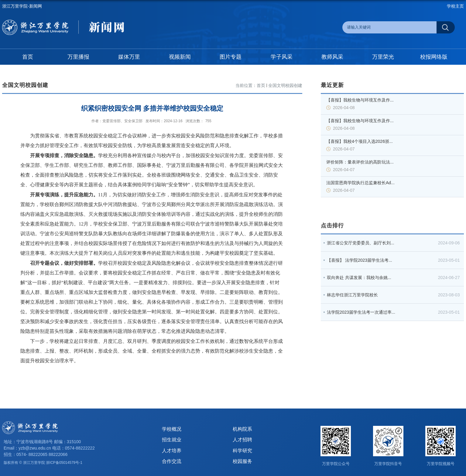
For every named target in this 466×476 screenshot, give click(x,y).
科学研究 (242, 451)
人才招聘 (242, 440)
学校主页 (455, 6)
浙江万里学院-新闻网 (22, 6)
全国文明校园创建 (285, 85)
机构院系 (242, 429)
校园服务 (242, 461)
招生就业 (172, 440)
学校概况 (172, 429)
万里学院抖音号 (388, 464)
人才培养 (172, 451)
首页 (261, 85)
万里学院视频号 (441, 464)
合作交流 (172, 461)
